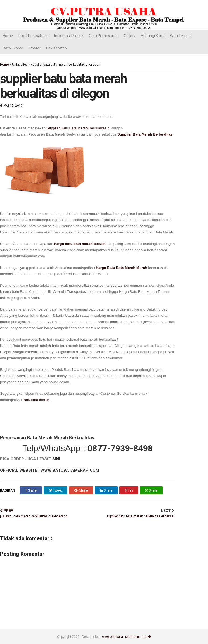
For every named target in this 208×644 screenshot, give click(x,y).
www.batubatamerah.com (121, 637)
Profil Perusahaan (34, 36)
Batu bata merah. (36, 400)
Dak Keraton (56, 48)
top (147, 637)
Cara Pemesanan (104, 36)
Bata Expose (13, 48)
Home (8, 36)
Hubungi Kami (153, 36)
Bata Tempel (181, 36)
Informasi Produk (69, 36)
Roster (35, 48)
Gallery (130, 36)
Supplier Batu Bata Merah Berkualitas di (79, 128)
